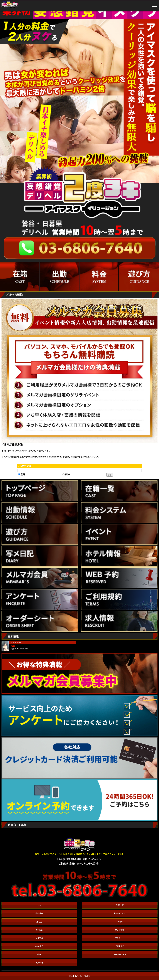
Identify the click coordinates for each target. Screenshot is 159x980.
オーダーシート (120, 954)
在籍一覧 (120, 905)
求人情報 (39, 963)
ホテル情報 (120, 930)
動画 (39, 954)
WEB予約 (39, 946)
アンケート (120, 938)
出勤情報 (39, 913)
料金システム (120, 913)
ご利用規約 (120, 946)
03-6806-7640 (80, 976)
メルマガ (39, 938)
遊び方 (39, 922)
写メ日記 (39, 930)
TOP (39, 905)
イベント (120, 922)
